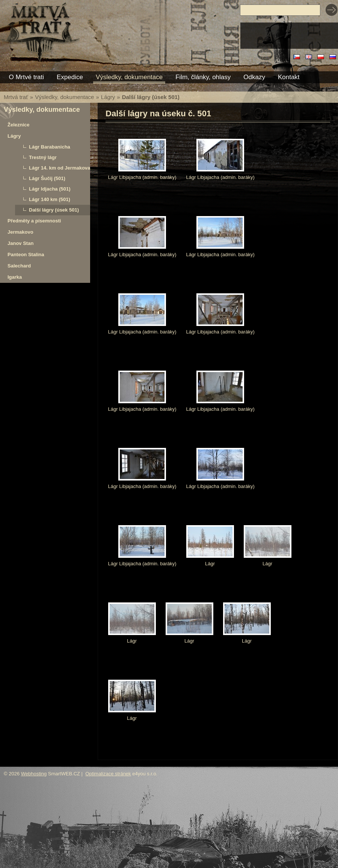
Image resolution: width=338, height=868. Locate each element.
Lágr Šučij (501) (47, 178)
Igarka (15, 277)
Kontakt (289, 77)
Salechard (19, 266)
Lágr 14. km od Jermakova (60, 168)
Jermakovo (20, 232)
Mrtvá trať (16, 97)
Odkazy (254, 77)
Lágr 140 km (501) (50, 199)
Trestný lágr (43, 157)
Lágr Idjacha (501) (50, 189)
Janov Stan (20, 243)
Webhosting (34, 774)
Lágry (108, 97)
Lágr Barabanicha (50, 147)
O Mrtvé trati (27, 77)
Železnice (19, 125)
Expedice (70, 77)
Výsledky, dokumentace (64, 97)
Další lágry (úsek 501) (54, 210)
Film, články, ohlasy (203, 77)
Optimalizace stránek (108, 774)
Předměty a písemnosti (34, 221)
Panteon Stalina (26, 255)
